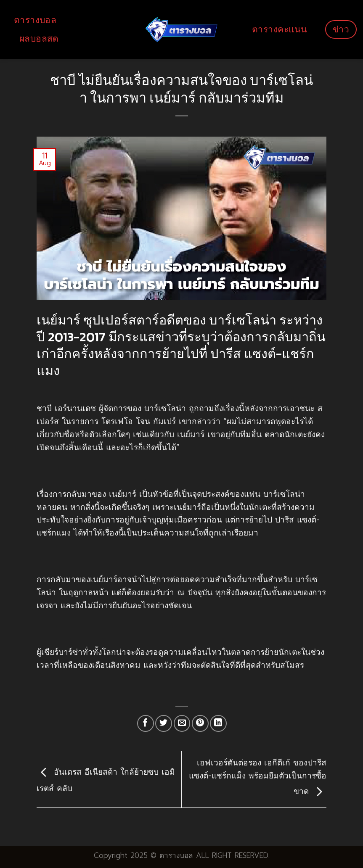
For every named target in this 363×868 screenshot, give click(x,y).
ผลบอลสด (39, 38)
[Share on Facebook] (146, 723)
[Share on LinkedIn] (218, 723)
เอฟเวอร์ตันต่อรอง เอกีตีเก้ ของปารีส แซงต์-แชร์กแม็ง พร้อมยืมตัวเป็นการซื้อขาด (258, 777)
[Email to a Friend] (182, 723)
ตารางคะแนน (279, 29)
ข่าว (341, 29)
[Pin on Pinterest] (200, 723)
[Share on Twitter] (164, 723)
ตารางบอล (35, 20)
